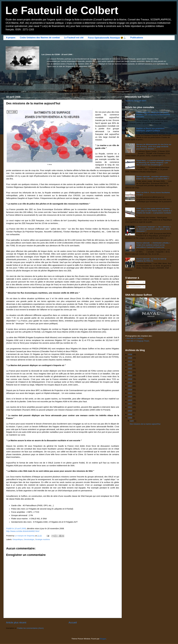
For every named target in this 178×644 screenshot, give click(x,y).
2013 (130, 400)
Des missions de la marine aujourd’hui (145, 424)
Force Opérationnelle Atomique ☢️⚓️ (107, 38)
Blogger (103, 639)
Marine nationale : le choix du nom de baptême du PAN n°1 (151, 260)
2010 (130, 411)
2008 (130, 418)
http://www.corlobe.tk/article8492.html (23, 531)
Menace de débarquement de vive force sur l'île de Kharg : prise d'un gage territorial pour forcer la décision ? (154, 146)
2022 (130, 368)
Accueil (73, 622)
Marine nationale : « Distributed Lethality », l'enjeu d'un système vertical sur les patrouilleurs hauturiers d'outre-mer (153, 245)
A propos (11, 38)
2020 (130, 375)
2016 (130, 390)
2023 (130, 365)
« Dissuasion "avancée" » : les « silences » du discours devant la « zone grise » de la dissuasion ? (153, 229)
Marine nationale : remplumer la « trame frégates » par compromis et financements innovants (153, 114)
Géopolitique (18, 539)
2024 (130, 361)
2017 (130, 386)
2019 (130, 379)
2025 (130, 358)
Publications (137, 38)
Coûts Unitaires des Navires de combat (40, 38)
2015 (130, 393)
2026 (130, 354)
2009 (130, 414)
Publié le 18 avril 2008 (16, 529)
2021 (130, 372)
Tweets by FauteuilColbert (136, 101)
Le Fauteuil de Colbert (62, 10)
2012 (130, 404)
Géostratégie (29, 539)
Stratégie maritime (42, 539)
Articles (131, 282)
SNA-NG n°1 (135, 338)
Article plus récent (16, 622)
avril (132, 421)
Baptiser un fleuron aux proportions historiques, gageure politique (150, 129)
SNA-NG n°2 (138, 341)
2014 (130, 397)
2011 (130, 407)
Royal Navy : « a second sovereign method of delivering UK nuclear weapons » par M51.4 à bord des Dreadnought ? (153, 163)
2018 (130, 383)
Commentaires (134, 287)
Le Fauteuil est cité (74, 38)
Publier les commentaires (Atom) (30, 628)
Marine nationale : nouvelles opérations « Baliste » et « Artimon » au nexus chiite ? (153, 178)
